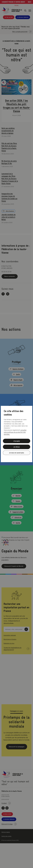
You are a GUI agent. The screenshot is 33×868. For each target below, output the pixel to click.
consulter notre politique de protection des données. (15, 432)
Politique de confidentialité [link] (17, 457)
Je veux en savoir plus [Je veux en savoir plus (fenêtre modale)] (17, 453)
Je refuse (16, 447)
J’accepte (17, 441)
